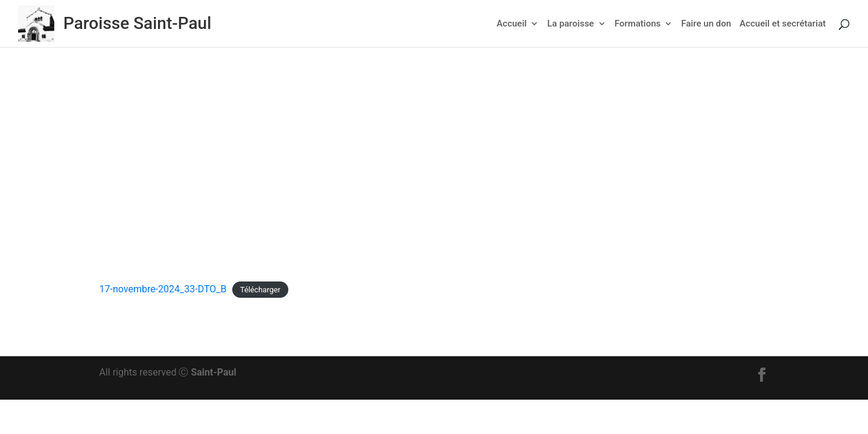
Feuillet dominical (477, 179)
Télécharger (260, 290)
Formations (638, 24)
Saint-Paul (213, 372)
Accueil (512, 24)
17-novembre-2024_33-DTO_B (163, 289)
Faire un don (706, 24)
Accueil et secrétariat (783, 24)
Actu (426, 179)
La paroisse (570, 24)
